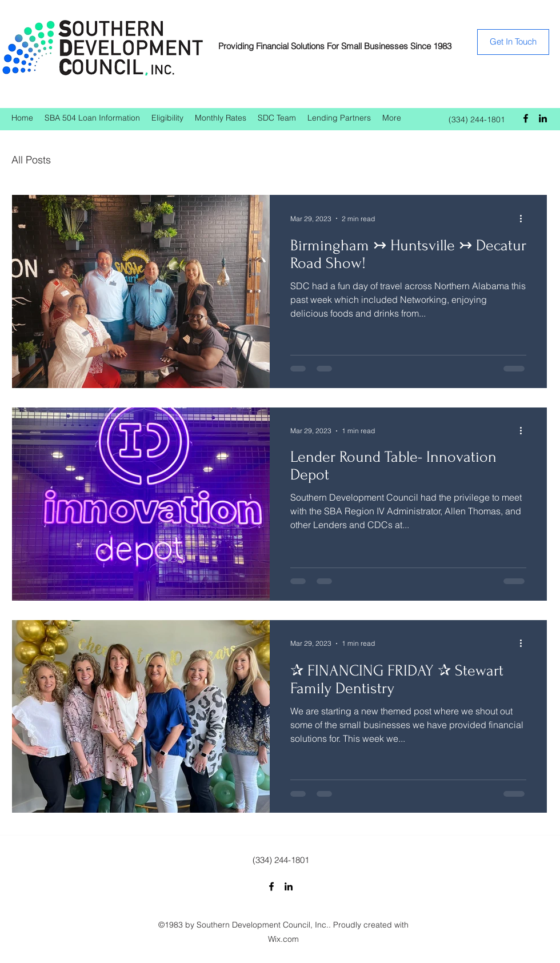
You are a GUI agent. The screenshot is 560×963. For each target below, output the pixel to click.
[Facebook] (526, 118)
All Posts (31, 160)
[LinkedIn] (543, 118)
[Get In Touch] (513, 42)
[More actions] (525, 218)
